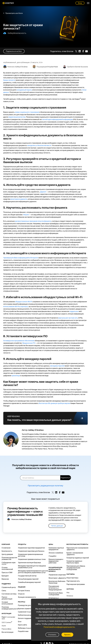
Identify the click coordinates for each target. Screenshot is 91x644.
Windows (70, 596)
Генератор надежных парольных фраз (74, 562)
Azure (4, 626)
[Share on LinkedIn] (80, 51)
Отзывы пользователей (7, 568)
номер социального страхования (27, 112)
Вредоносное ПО (29, 343)
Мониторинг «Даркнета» (58, 578)
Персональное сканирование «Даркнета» (77, 549)
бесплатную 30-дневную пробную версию (54, 403)
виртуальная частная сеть (68, 318)
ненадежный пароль (24, 90)
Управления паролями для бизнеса (31, 551)
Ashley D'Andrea (36, 430)
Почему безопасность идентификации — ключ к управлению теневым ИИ (25, 511)
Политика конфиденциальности (10, 608)
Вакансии (5, 579)
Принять (67, 635)
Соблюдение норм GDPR (8, 563)
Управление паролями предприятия (31, 548)
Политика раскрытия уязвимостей (9, 558)
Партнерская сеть (73, 581)
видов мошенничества (17, 117)
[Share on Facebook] (83, 51)
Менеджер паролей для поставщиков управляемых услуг (32, 567)
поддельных (74, 311)
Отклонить (52, 635)
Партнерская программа (76, 584)
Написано (21, 519)
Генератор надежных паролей (78, 558)
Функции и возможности (27, 597)
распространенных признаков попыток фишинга (33, 221)
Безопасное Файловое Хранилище (57, 582)
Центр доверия (7, 554)
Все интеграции (7, 632)
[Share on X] (76, 51)
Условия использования (7, 603)
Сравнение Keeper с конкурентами (31, 612)
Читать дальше (57, 526)
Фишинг (26, 215)
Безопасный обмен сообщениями (56, 594)
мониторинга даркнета (19, 199)
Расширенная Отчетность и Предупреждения (55, 588)
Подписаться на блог (14, 51)
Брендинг (5, 576)
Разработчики (23, 631)
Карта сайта (22, 625)
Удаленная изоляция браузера (29, 563)
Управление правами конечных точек (32, 559)
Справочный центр (9, 587)
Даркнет (43, 192)
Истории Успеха (24, 591)
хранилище (16, 376)
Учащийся (52, 556)
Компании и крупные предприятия (56, 549)
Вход (80, 3)
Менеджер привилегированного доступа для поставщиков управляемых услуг (33, 572)
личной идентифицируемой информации (58, 119)
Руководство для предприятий (29, 605)
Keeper (8, 3)
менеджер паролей (57, 366)
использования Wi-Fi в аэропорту (16, 306)
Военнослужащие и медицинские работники (56, 561)
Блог (20, 622)
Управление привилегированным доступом (30, 555)
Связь (4, 591)
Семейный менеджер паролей (29, 582)
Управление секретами (57, 575)
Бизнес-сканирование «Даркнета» (75, 554)
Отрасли (21, 594)
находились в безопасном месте (39, 145)
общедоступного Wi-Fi (24, 302)
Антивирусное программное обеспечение (19, 341)
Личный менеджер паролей (28, 579)
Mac (68, 592)
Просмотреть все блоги (14, 13)
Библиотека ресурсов (26, 615)
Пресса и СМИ (7, 572)
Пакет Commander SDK (8, 618)
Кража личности (9, 80)
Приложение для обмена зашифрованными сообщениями (76, 568)
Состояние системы (9, 594)
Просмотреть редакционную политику (45, 486)
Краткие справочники (26, 609)
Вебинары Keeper (25, 628)
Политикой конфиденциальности (59, 627)
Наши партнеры (72, 578)
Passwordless (6, 629)
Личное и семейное (56, 553)
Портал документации (7, 598)
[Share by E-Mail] (87, 51)
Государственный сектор (27, 576)
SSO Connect (7, 622)
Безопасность (7, 551)
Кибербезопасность (15, 33)
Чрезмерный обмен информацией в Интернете (21, 258)
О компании (6, 548)
